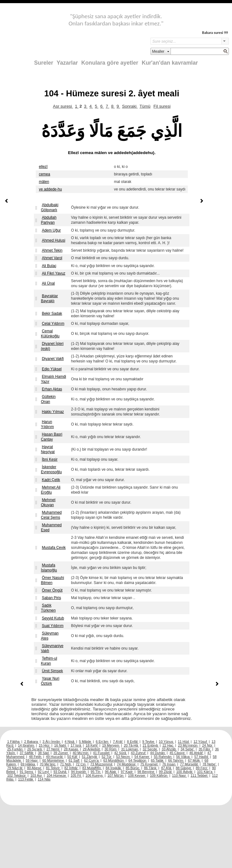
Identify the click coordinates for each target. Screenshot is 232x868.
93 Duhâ (60, 772)
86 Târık (151, 768)
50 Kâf (73, 757)
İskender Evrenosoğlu (51, 469)
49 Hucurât (55, 757)
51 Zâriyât (90, 757)
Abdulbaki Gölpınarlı (50, 207)
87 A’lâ (167, 768)
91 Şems (27, 772)
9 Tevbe (149, 742)
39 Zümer (61, 753)
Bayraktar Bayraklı (49, 298)
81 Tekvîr (53, 768)
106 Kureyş (95, 775)
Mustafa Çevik (54, 548)
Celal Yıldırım (53, 324)
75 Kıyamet (150, 764)
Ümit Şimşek (52, 671)
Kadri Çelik (51, 480)
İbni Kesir (50, 459)
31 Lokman (130, 749)
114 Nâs (44, 779)
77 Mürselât (189, 764)
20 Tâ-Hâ (131, 745)
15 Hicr (45, 745)
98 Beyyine (146, 772)
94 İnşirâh (79, 772)
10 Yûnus (167, 742)
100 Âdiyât (185, 772)
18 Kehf (92, 745)
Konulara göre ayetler (110, 63)
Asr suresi (63, 106)
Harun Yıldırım (47, 424)
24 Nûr (208, 745)
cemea (45, 174)
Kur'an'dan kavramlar (170, 63)
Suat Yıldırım (53, 626)
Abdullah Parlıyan (49, 220)
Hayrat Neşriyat (48, 449)
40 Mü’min (81, 753)
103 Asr (37, 775)
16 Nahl (61, 745)
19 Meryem (111, 745)
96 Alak (111, 772)
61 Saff (74, 760)
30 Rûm (111, 749)
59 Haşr (32, 760)
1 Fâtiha (14, 742)
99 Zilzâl (166, 772)
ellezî (43, 167)
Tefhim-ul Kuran (49, 661)
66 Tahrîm (176, 760)
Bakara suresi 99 (215, 32)
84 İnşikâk (114, 768)
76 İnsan (169, 764)
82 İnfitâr (71, 768)
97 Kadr (127, 772)
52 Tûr (107, 757)
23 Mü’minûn (188, 745)
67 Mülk (194, 760)
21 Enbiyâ (151, 745)
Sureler (44, 63)
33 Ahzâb (169, 749)
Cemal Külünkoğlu (50, 334)
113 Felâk (26, 779)
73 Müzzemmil (102, 764)
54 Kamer (142, 757)
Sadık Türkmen (48, 608)
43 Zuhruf (139, 753)
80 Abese (34, 768)
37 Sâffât (27, 753)
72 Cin (81, 764)
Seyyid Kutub (53, 618)
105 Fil (76, 775)
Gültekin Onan (48, 399)
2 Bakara (32, 742)
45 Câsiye (178, 753)
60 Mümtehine (54, 760)
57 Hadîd (202, 757)
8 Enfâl (133, 742)
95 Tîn (96, 772)
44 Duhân (158, 753)
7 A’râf (118, 742)
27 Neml (53, 749)
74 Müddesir (127, 764)
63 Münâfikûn (114, 760)
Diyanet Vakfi (53, 359)
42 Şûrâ (121, 753)
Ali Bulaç (49, 266)
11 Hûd (184, 742)
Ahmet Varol (52, 258)
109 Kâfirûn (159, 775)
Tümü (145, 106)
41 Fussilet (102, 753)
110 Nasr (179, 775)
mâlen (44, 182)
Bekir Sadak (52, 313)
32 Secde (150, 749)
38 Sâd (44, 753)
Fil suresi (162, 106)
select (225, 41)
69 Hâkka (28, 764)
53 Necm (123, 757)
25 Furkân (15, 749)
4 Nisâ (70, 742)
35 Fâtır (205, 749)
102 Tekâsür (17, 775)
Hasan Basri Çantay (51, 437)
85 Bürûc (133, 768)
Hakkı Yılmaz (53, 412)
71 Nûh (66, 764)
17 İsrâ (76, 745)
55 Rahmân (163, 757)
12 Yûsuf (201, 742)
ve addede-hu (50, 189)
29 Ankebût (92, 749)
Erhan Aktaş (52, 389)
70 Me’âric (48, 764)
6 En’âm (102, 742)
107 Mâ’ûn (116, 775)
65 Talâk (158, 760)
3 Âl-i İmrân (52, 742)
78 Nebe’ (210, 764)
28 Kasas (71, 749)
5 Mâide (86, 742)
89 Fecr (202, 768)
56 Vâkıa (183, 757)
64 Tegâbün (138, 760)
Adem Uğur (51, 230)
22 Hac (168, 745)
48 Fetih (35, 757)
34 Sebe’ (188, 749)
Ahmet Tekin (52, 250)
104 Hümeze (57, 775)
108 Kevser (137, 775)
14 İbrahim (26, 745)
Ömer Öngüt (52, 590)
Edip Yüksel (52, 369)
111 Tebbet (200, 775)
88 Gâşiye (184, 768)
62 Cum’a (92, 760)
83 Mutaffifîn (92, 768)
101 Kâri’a (205, 772)
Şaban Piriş (51, 598)
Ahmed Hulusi (53, 240)
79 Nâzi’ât (15, 768)
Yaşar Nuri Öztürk (50, 681)
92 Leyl (44, 772)
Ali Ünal (48, 283)
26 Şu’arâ (35, 749)
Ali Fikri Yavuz (53, 273)
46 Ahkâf (196, 753)
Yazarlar (67, 63)
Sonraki (130, 106)
